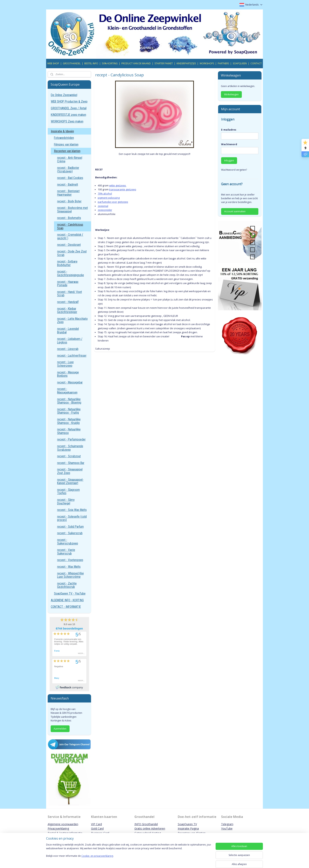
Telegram (227, 824)
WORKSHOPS (207, 63)
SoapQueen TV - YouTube (70, 593)
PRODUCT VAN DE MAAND (136, 63)
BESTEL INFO (91, 63)
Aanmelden (60, 729)
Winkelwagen (231, 94)
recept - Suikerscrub (70, 533)
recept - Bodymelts (69, 218)
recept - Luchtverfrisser (72, 356)
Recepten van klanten (67, 151)
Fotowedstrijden (64, 138)
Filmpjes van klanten (66, 145)
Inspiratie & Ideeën (62, 131)
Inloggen (229, 160)
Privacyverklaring (58, 828)
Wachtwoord (229, 144)
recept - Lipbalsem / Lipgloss (70, 341)
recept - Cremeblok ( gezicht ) (70, 236)
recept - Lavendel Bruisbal (68, 331)
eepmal (103, 206)
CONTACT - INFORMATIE (66, 607)
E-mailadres (229, 130)
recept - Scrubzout (69, 456)
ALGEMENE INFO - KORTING (67, 600)
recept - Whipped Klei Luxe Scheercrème (70, 575)
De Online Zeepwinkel (64, 95)
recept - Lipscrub (68, 349)
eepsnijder (105, 210)
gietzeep (121, 185)
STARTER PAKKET (164, 63)
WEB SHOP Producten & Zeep (69, 101)
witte (112, 185)
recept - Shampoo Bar (71, 463)
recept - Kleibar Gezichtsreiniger (67, 310)
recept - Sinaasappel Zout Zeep (70, 471)
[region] (128, 855)
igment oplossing (109, 198)
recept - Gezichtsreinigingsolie (71, 273)
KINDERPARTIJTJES (186, 63)
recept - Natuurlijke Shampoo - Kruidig (69, 421)
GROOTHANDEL (72, 63)
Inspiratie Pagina (188, 828)
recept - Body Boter (69, 201)
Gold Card (97, 828)
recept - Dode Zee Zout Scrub (72, 253)
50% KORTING (110, 63)
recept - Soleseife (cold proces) (72, 518)
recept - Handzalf (68, 302)
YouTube (227, 828)
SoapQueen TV (187, 824)
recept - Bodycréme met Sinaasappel (73, 210)
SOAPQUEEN (240, 63)
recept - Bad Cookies (70, 178)
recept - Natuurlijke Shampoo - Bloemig (69, 401)
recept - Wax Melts (69, 567)
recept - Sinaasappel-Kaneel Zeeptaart (70, 481)
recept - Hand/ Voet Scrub (70, 294)
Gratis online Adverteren (150, 828)
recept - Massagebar (70, 382)
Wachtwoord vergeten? (234, 170)
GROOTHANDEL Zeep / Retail (69, 108)
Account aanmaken (235, 211)
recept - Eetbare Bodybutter (67, 263)
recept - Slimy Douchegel (66, 502)
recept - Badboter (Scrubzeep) (68, 170)
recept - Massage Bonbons (68, 374)
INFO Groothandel (146, 824)
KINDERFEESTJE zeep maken (68, 115)
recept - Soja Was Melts (72, 510)
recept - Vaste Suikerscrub (66, 552)
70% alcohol (105, 194)
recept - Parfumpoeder (71, 439)
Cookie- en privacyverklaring (97, 860)
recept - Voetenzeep (70, 560)
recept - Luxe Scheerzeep (65, 364)
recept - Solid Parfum (70, 527)
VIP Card (96, 824)
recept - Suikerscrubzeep (68, 542)
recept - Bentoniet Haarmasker (68, 193)
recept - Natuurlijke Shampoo (69, 431)
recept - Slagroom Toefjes (68, 492)
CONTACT (256, 63)
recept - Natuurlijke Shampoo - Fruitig (69, 411)
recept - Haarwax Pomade (68, 284)
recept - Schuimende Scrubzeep (70, 448)
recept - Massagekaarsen (67, 391)
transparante (117, 189)
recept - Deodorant (69, 245)
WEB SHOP (53, 63)
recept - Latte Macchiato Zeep (72, 320)
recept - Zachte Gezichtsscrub (67, 585)
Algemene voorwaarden (63, 824)
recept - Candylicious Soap (70, 226)
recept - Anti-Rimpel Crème (70, 159)
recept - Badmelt (68, 185)
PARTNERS (223, 63)
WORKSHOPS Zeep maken (67, 121)
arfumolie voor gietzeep (114, 202)
